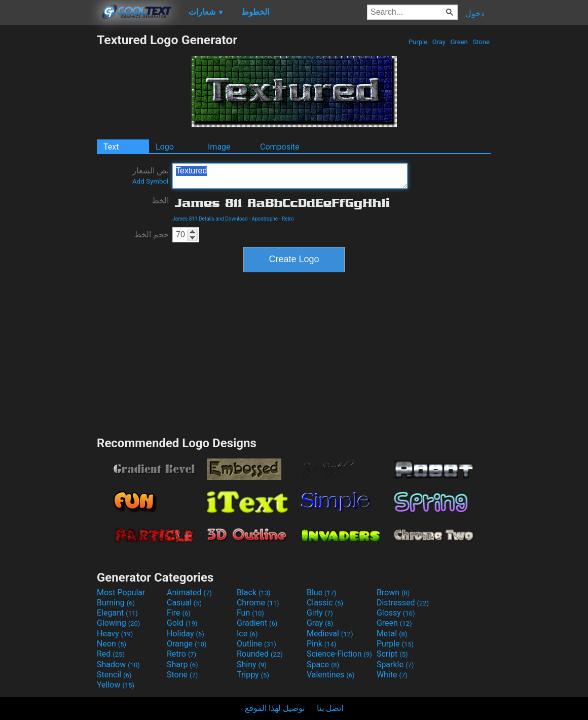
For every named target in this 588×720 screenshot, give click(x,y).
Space (323, 664)
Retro (288, 219)
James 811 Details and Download (210, 219)
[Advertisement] (48, 185)
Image (219, 147)
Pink (322, 644)
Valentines (331, 675)
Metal (392, 634)
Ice (247, 634)
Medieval (330, 634)
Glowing (118, 623)
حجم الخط (151, 235)
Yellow (116, 685)
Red (111, 654)
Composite (280, 147)
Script (392, 654)
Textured (290, 176)
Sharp (182, 664)
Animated (189, 592)
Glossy (396, 613)
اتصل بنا (330, 708)
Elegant (117, 613)
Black (254, 592)
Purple (418, 42)
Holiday (186, 634)
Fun (250, 613)
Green (459, 42)
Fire (179, 613)
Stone (481, 42)
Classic (325, 603)
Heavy (115, 634)
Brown (393, 592)
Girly (320, 613)
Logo (165, 147)
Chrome (258, 603)
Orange (187, 644)
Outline (256, 644)
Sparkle (395, 664)
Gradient (257, 623)
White (392, 675)
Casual (184, 603)
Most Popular (121, 592)
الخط (160, 201)
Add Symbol (150, 181)
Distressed (403, 603)
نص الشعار (151, 175)
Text (111, 147)
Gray (439, 42)
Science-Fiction (339, 654)
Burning (116, 603)
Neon (112, 644)
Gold (182, 623)
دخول (475, 13)
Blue (322, 592)
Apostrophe (265, 219)
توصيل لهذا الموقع (275, 708)
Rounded (260, 654)
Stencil (114, 675)
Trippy (253, 675)
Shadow (118, 664)
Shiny (252, 664)
